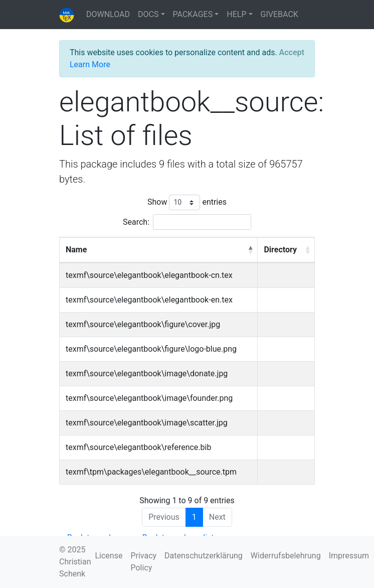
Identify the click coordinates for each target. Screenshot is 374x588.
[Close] (292, 53)
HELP (236, 14)
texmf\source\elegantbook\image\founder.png (149, 398)
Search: (187, 222)
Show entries (187, 202)
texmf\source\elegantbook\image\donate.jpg (147, 374)
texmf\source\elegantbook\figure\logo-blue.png (151, 349)
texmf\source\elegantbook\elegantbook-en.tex (149, 300)
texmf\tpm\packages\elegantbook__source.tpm (151, 472)
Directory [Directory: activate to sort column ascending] (280, 250)
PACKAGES (193, 14)
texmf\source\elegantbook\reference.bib (138, 447)
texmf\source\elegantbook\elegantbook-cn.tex (149, 275)
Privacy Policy (143, 562)
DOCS (148, 14)
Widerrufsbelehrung (286, 556)
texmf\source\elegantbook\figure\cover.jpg (143, 324)
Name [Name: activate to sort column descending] (76, 250)
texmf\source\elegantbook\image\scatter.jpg (147, 423)
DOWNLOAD (108, 14)
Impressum (349, 556)
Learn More (90, 64)
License (109, 556)
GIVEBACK (279, 14)
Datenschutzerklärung (204, 556)
